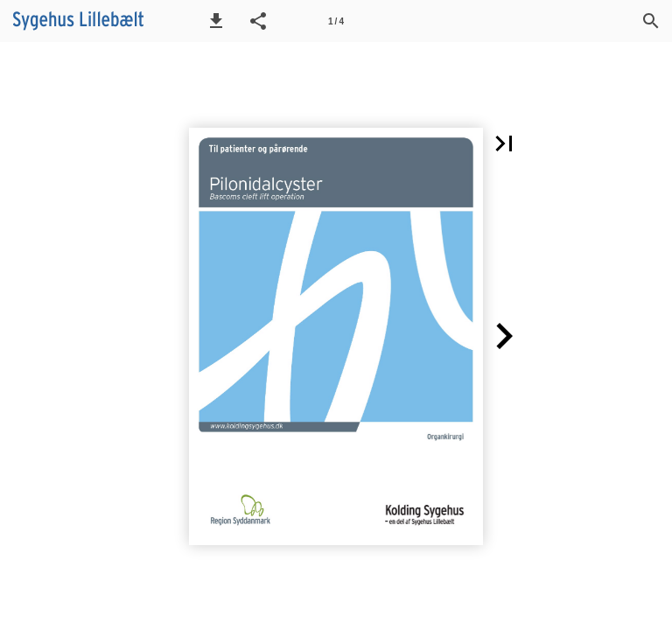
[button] (216, 21)
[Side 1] (336, 21)
